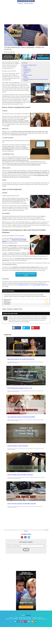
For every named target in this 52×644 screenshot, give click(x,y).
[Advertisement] (26, 14)
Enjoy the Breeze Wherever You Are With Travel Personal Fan (21, 359)
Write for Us (40, 618)
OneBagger (28, 615)
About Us (11, 618)
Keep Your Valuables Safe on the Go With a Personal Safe (20, 475)
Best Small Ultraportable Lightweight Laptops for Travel (20, 388)
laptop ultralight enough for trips (40, 285)
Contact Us (29, 618)
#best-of (4, 309)
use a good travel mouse (23, 285)
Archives (16, 618)
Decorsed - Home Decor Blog (25, 619)
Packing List (20, 3)
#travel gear (10, 309)
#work (21, 309)
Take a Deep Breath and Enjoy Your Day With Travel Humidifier (21, 417)
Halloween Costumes (29, 3)
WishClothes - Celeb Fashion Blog (39, 619)
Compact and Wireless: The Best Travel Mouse (18, 446)
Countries (34, 618)
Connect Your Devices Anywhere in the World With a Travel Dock (22, 504)
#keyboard (16, 309)
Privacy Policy (22, 618)
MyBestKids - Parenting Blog (11, 619)
